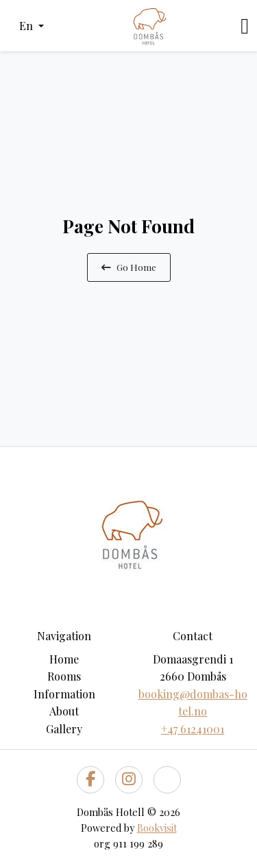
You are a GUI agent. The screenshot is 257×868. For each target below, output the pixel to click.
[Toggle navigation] (245, 26)
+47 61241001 (193, 729)
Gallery (64, 729)
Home (64, 659)
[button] (32, 26)
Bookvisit (157, 828)
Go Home (129, 267)
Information (64, 694)
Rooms (64, 676)
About (64, 711)
